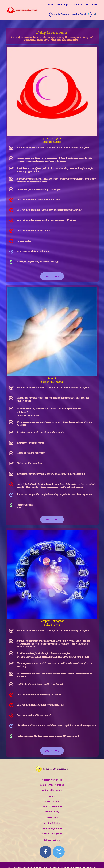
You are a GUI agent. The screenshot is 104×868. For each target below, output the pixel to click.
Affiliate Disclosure (52, 790)
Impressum (52, 817)
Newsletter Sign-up (52, 834)
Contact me (52, 840)
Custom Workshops (52, 780)
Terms (52, 796)
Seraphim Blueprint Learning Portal (70, 14)
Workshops (63, 4)
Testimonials (92, 4)
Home (51, 4)
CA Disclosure (52, 802)
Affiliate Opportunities (52, 785)
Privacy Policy (52, 812)
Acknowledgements (52, 829)
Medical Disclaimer (52, 807)
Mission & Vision (52, 823)
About (77, 4)
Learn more (52, 276)
